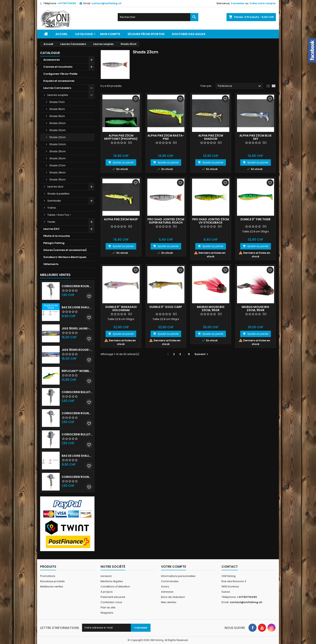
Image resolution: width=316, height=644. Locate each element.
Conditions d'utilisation (115, 587)
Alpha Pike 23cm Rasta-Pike (166, 137)
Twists (51, 222)
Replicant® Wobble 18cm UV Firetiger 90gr (77, 371)
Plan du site (108, 607)
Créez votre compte (262, 3)
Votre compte (174, 567)
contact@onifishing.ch (106, 3)
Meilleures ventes (52, 587)
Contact (230, 567)
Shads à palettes (58, 194)
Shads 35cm (58, 180)
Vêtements (51, 264)
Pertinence (240, 86)
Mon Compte (110, 34)
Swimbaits (54, 201)
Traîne (52, 208)
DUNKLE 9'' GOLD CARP (166, 307)
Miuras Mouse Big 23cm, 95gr (211, 309)
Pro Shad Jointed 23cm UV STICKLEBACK (211, 221)
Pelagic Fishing (54, 243)
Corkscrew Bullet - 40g (77, 434)
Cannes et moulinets (58, 67)
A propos (107, 592)
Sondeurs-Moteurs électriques (65, 257)
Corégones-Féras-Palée (60, 74)
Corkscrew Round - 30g (77, 286)
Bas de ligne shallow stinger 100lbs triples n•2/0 (77, 456)
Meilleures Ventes (55, 275)
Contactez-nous (111, 602)
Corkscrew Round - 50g (77, 413)
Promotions (48, 576)
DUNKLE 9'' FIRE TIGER (255, 219)
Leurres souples (58, 95)
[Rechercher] (158, 17)
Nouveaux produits (52, 581)
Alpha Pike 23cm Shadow (211, 137)
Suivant (202, 354)
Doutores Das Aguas (189, 34)
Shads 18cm (57, 109)
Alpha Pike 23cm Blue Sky (255, 137)
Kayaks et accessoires (59, 81)
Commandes (170, 581)
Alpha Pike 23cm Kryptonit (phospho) (121, 137)
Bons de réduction (173, 597)
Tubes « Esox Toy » (59, 215)
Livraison (106, 576)
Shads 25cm (58, 151)
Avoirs (165, 587)
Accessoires (51, 60)
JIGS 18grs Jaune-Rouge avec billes (77, 328)
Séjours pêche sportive (146, 34)
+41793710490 (67, 3)
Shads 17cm (57, 102)
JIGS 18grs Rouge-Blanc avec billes (77, 350)
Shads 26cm (58, 158)
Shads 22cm (58, 130)
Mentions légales (112, 581)
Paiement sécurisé (113, 597)
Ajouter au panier (121, 162)
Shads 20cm (58, 123)
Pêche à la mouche (57, 236)
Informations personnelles (178, 576)
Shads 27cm (57, 165)
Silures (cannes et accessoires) (65, 250)
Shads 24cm (58, 144)
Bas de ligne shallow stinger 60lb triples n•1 (77, 307)
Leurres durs (55, 187)
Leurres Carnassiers (57, 88)
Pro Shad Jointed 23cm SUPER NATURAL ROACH (166, 221)
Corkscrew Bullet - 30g (77, 392)
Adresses (167, 592)
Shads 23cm (58, 137)
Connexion (238, 3)
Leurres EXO (51, 229)
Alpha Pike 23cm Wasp (121, 219)
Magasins (107, 613)
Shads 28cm (58, 172)
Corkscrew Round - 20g (77, 477)
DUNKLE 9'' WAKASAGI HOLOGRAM (121, 309)
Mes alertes (169, 602)
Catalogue (84, 34)
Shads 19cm (57, 116)
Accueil (61, 34)
